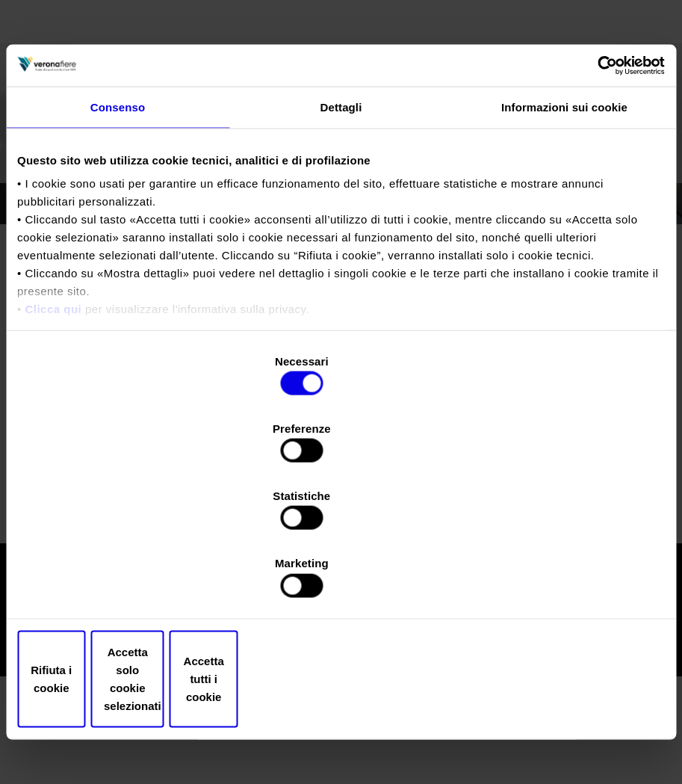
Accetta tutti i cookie (559, 578)
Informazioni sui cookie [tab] (564, 237)
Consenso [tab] (118, 237)
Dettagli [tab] (341, 237)
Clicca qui (53, 439)
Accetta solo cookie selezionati (341, 578)
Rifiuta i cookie (124, 578)
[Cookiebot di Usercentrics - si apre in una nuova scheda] (599, 194)
